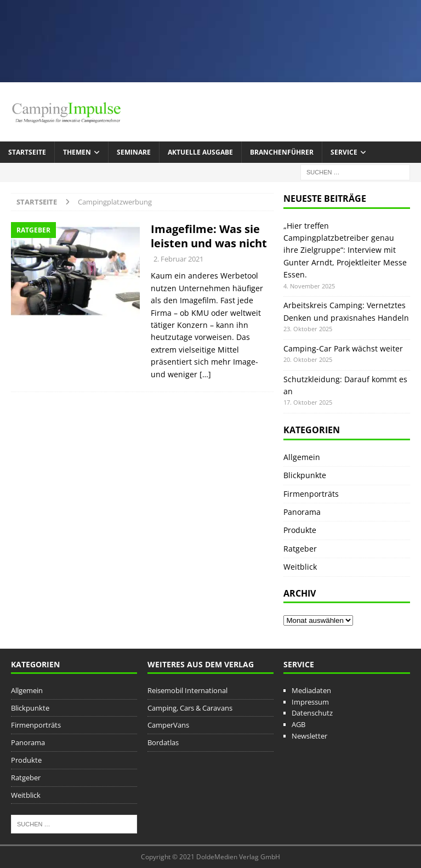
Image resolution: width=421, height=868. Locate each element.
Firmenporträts (311, 494)
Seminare (134, 152)
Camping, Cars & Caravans (190, 708)
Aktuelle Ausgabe (200, 152)
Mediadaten (311, 690)
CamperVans (168, 725)
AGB (298, 724)
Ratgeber (300, 549)
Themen (77, 152)
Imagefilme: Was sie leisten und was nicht (209, 236)
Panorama (302, 512)
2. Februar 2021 (178, 259)
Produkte (300, 530)
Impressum (310, 702)
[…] (205, 374)
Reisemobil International (187, 690)
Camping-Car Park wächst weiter (343, 348)
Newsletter (309, 736)
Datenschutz (312, 713)
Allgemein (302, 457)
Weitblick (300, 567)
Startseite (27, 152)
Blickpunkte (305, 475)
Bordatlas (163, 742)
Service (344, 152)
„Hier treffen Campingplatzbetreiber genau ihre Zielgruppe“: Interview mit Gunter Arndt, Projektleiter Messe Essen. (345, 250)
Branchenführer (282, 152)
